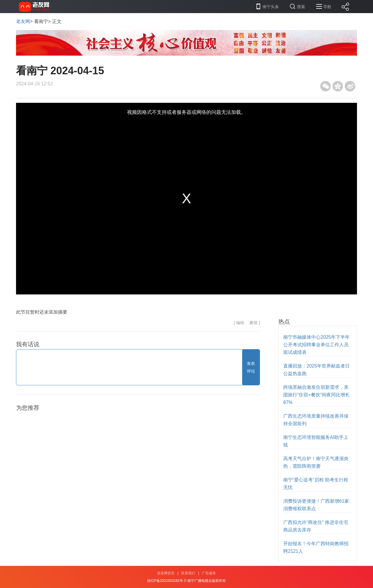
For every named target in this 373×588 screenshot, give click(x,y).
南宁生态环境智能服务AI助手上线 (316, 441)
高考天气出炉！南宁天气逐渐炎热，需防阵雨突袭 (316, 462)
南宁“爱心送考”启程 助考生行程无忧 (316, 484)
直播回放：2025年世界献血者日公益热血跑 (316, 370)
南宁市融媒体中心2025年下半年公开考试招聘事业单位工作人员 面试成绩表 (316, 345)
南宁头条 (271, 7)
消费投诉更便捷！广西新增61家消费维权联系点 (316, 505)
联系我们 (188, 573)
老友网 (23, 21)
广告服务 (209, 573)
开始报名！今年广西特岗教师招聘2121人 (316, 547)
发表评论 (251, 367)
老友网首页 (166, 573)
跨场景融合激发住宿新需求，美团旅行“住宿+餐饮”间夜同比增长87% (316, 395)
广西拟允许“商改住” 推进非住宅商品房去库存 (316, 526)
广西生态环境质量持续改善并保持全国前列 (316, 420)
